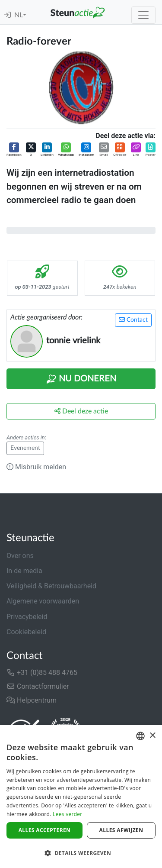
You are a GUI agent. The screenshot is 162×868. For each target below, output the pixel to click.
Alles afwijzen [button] (121, 830)
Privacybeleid (27, 617)
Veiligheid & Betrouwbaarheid (51, 586)
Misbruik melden (36, 467)
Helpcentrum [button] (32, 700)
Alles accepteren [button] (45, 830)
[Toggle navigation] (143, 15)
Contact (133, 320)
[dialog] (81, 797)
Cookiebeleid (26, 632)
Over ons (20, 556)
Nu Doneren (81, 379)
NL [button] (19, 15)
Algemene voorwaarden (43, 601)
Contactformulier (38, 686)
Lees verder (68, 814)
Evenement (25, 448)
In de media (24, 571)
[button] (14, 150)
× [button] (152, 736)
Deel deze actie (81, 411)
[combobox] (140, 736)
